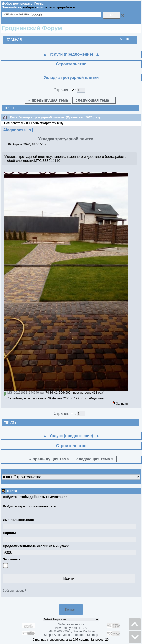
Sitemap (93, 635)
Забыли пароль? (15, 591)
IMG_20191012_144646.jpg (24, 393)
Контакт (71, 610)
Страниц (64, 90)
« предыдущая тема (48, 100)
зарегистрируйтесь (60, 7)
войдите (30, 7)
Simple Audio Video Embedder (64, 635)
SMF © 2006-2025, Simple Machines (71, 631)
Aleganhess (14, 130)
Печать (10, 108)
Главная (14, 39)
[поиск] (53, 14)
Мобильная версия (71, 624)
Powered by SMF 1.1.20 (71, 628)
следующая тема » (94, 100)
